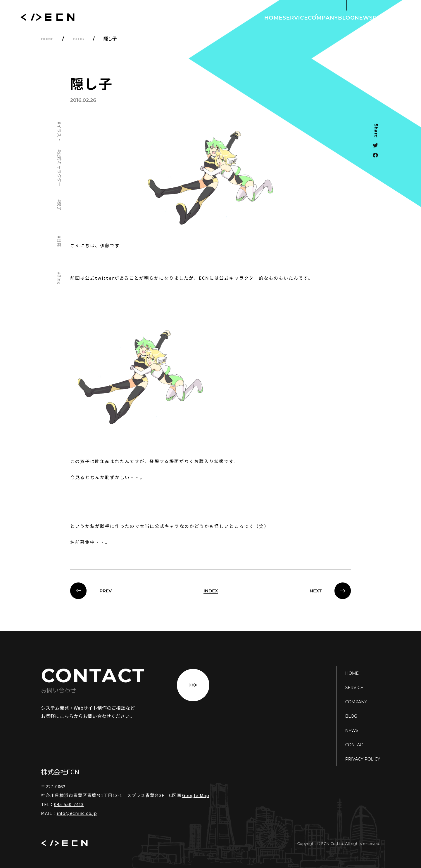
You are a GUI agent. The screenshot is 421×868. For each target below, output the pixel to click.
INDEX (211, 591)
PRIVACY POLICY (359, 759)
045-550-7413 (69, 804)
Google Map (196, 795)
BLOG (320, 18)
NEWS (348, 18)
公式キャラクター (59, 169)
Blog (59, 279)
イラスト (59, 133)
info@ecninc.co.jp (77, 813)
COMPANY (286, 18)
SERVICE (249, 18)
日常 (59, 243)
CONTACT (382, 18)
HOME (216, 18)
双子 (59, 206)
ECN (48, 18)
